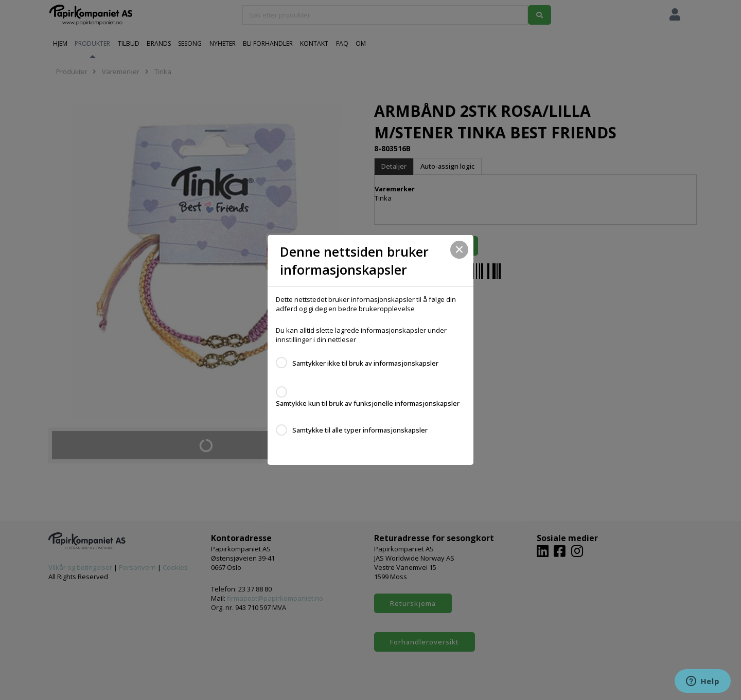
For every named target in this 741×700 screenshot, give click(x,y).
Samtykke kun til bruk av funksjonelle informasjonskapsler (368, 403)
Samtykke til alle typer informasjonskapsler (360, 430)
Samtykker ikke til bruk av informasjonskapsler (365, 363)
